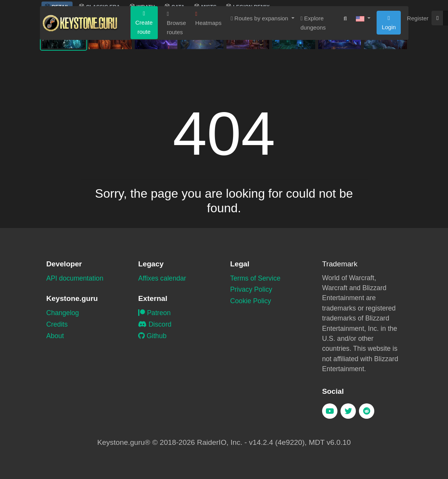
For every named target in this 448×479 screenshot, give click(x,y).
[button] (363, 67)
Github (152, 336)
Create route (144, 71)
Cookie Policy (251, 301)
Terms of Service (255, 278)
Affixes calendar (162, 278)
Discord (155, 324)
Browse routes (177, 72)
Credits (57, 324)
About (55, 336)
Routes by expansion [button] (260, 67)
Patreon (155, 313)
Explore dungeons (313, 71)
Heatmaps (208, 67)
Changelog (63, 313)
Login (389, 71)
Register (418, 67)
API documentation (75, 278)
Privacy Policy (251, 289)
